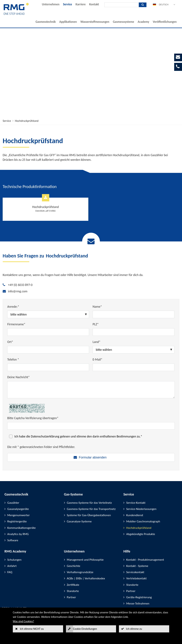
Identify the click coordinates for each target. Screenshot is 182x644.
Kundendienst (135, 515)
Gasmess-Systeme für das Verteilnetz (89, 503)
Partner (71, 597)
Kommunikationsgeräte (22, 528)
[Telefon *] (48, 367)
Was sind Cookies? (23, 621)
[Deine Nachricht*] (91, 390)
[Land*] (133, 350)
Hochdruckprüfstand (27, 121)
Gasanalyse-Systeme (79, 521)
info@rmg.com (18, 291)
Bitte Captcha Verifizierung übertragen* (33, 418)
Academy (144, 22)
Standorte (73, 591)
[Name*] (133, 314)
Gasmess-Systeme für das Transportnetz (91, 509)
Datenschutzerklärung (45, 436)
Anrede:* (13, 307)
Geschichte (74, 566)
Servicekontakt (135, 572)
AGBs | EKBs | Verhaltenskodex (86, 578)
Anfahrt (12, 566)
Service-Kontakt (136, 503)
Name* (97, 307)
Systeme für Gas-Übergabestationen (89, 515)
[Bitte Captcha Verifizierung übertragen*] (91, 426)
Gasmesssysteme (124, 22)
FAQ (10, 572)
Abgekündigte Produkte (141, 534)
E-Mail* (97, 359)
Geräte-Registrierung (139, 597)
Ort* (10, 342)
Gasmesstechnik (46, 22)
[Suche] (122, 5)
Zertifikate (73, 585)
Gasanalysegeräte (18, 509)
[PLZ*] (133, 332)
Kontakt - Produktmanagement (145, 560)
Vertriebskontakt (136, 578)
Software (13, 540)
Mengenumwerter (18, 515)
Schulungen (14, 560)
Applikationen (68, 22)
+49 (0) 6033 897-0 (20, 285)
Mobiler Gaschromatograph (143, 521)
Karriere (81, 4)
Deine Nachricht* (18, 377)
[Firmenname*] (48, 332)
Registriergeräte (17, 521)
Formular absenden (93, 457)
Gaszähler (13, 503)
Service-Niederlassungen (141, 509)
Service (67, 4)
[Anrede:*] (48, 314)
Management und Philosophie (85, 560)
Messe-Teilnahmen (138, 603)
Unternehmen (51, 4)
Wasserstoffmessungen (95, 22)
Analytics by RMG (18, 534)
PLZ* (96, 324)
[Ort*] (48, 350)
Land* (97, 342)
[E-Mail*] (133, 367)
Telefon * (13, 359)
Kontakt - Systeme (137, 566)
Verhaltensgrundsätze (80, 572)
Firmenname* (16, 324)
